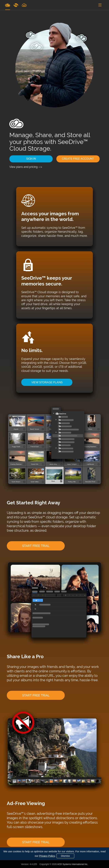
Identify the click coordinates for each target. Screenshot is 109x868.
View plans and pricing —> (26, 167)
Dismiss (65, 856)
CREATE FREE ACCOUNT (78, 159)
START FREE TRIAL (36, 546)
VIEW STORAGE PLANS (47, 382)
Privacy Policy (47, 856)
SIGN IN (31, 159)
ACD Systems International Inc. (73, 864)
